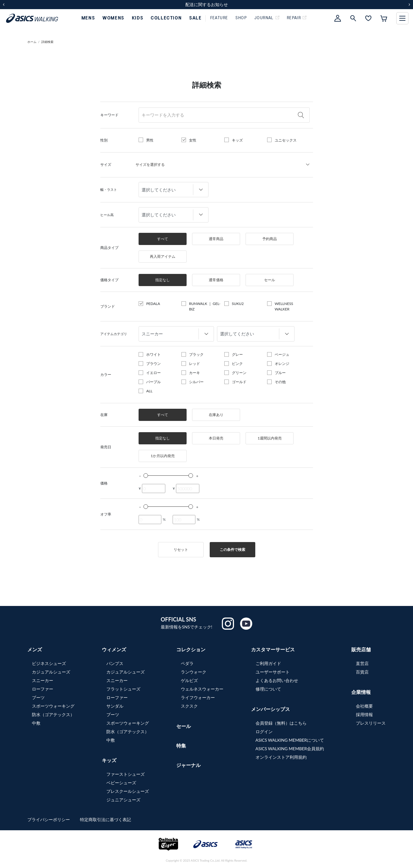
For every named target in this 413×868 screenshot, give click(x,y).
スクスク (189, 706)
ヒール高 (107, 215)
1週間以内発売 (270, 438)
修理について (268, 689)
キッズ (237, 140)
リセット (181, 549)
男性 (150, 140)
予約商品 (270, 239)
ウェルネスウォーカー (202, 689)
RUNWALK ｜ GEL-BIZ (205, 306)
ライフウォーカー (198, 697)
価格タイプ (109, 280)
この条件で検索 (232, 549)
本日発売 (216, 438)
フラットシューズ (123, 689)
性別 (104, 140)
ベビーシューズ (121, 783)
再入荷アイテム (163, 256)
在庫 (104, 415)
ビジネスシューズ (49, 663)
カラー (106, 374)
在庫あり (216, 415)
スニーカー (43, 680)
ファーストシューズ (126, 774)
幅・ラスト (109, 189)
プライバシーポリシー (49, 819)
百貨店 (362, 672)
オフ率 (106, 514)
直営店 (362, 663)
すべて (163, 239)
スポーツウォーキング (53, 706)
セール (270, 280)
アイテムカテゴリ (114, 334)
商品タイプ (109, 248)
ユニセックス (286, 140)
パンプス (115, 663)
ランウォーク (194, 672)
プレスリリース (371, 723)
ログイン (264, 731)
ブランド (108, 306)
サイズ (106, 164)
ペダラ (187, 663)
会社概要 (364, 706)
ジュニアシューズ (123, 800)
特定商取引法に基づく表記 (105, 819)
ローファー (43, 689)
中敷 (36, 723)
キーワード (109, 115)
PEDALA (153, 304)
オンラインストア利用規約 (281, 757)
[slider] (146, 476)
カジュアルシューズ (51, 672)
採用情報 (364, 714)
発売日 (106, 447)
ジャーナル (188, 765)
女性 (193, 140)
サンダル (115, 706)
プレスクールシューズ (128, 791)
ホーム (32, 42)
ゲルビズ (189, 680)
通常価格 (216, 280)
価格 (104, 483)
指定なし (163, 280)
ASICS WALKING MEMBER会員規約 (290, 749)
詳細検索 (47, 42)
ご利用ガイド (268, 663)
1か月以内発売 (163, 456)
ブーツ (38, 697)
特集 (181, 745)
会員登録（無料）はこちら (281, 723)
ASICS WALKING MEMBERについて (290, 740)
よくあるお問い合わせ (277, 680)
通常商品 (216, 239)
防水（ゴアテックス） (53, 714)
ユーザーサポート (273, 672)
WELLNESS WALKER (284, 306)
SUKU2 (238, 304)
